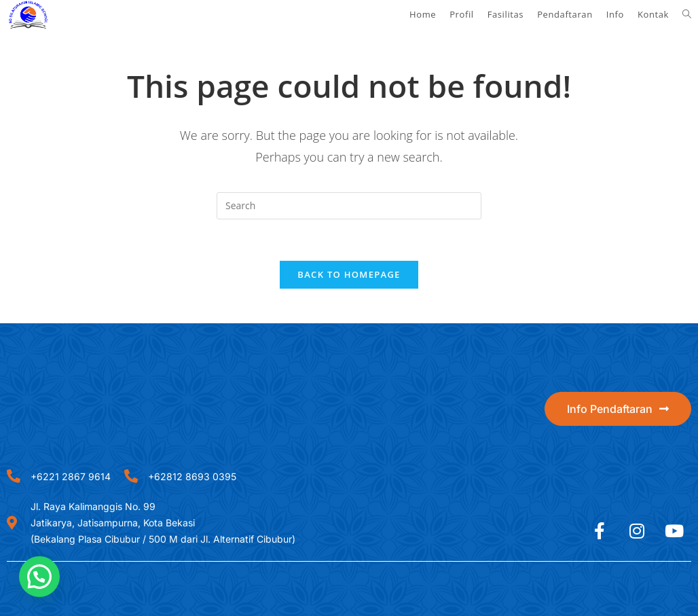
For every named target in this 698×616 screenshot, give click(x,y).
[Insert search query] (349, 206)
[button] (39, 577)
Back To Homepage (349, 274)
